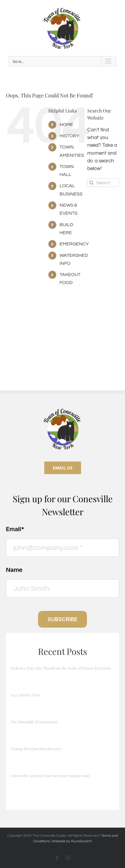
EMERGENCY (74, 244)
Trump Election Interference (36, 749)
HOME (66, 125)
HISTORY (69, 136)
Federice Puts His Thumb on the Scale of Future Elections (61, 668)
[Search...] (103, 183)
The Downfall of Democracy (34, 722)
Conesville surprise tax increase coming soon (50, 775)
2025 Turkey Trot (25, 695)
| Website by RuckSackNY (71, 841)
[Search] (92, 183)
